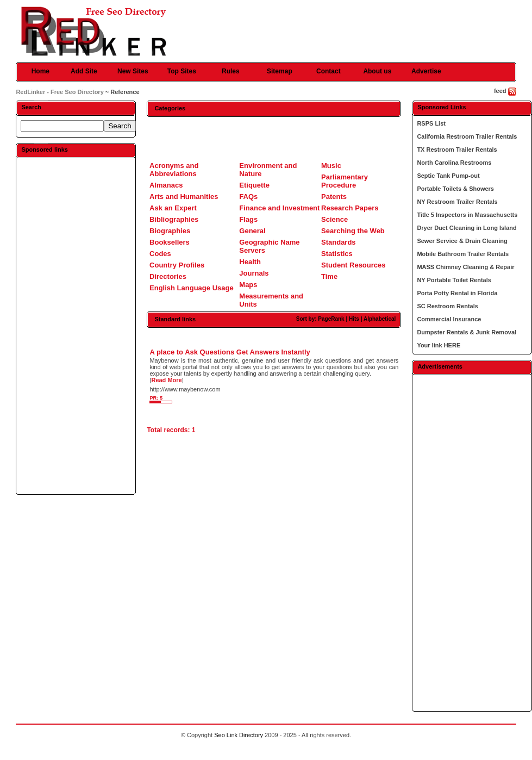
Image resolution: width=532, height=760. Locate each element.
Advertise (426, 71)
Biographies (170, 231)
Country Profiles (177, 265)
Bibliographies (174, 219)
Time (329, 276)
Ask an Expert (173, 208)
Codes (160, 254)
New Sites (133, 71)
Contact (328, 71)
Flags (248, 219)
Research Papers (350, 208)
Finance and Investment (279, 208)
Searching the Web (353, 231)
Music (331, 166)
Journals (254, 273)
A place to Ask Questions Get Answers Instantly (230, 352)
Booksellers (170, 242)
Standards (339, 242)
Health (250, 262)
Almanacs (166, 185)
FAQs (248, 197)
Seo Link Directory (239, 735)
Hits (354, 319)
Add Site (84, 71)
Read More (166, 380)
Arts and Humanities (184, 197)
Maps (248, 285)
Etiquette (254, 185)
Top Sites (182, 71)
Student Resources (353, 265)
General (252, 231)
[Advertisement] (76, 326)
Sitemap (280, 71)
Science (334, 219)
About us (377, 71)
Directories (168, 276)
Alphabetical (380, 319)
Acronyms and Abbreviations (174, 170)
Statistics (337, 254)
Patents (334, 197)
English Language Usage (192, 288)
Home (40, 71)
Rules (231, 71)
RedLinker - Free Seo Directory (60, 92)
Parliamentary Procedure (345, 181)
